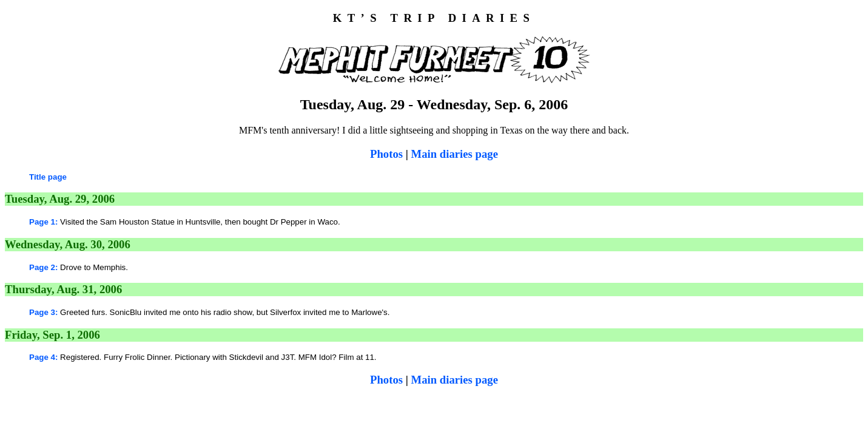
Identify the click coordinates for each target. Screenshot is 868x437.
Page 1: (43, 222)
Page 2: (43, 267)
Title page (48, 177)
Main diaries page (455, 154)
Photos (386, 154)
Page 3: (43, 312)
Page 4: (43, 357)
